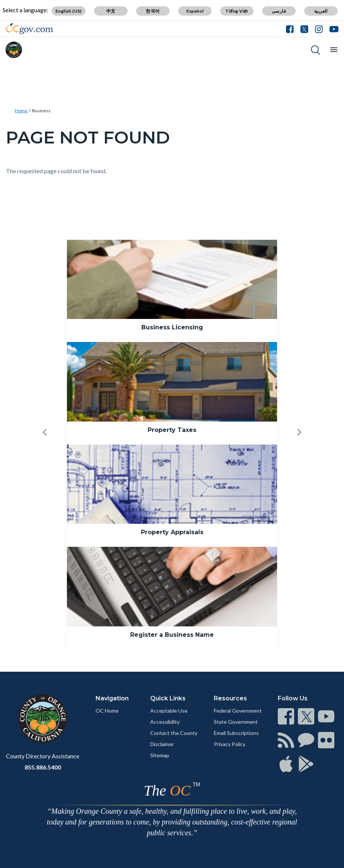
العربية (321, 11)
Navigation (112, 698)
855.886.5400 (43, 767)
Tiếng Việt (237, 11)
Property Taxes (172, 430)
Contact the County (174, 733)
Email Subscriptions (236, 733)
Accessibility (165, 722)
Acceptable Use (169, 711)
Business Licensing (172, 327)
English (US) (69, 11)
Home (21, 111)
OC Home (107, 711)
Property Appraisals (172, 532)
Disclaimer (162, 744)
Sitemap (160, 755)
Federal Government (238, 711)
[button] (45, 445)
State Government (236, 722)
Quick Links (168, 698)
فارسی (279, 11)
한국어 (153, 11)
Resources (230, 698)
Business (41, 111)
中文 (111, 11)
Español (195, 11)
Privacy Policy (230, 744)
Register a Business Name (172, 635)
